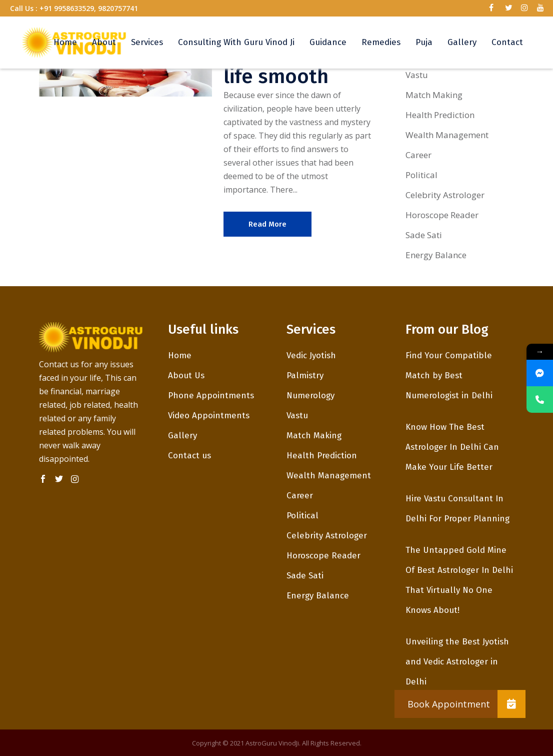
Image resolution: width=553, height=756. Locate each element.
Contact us (189, 456)
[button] (511, 704)
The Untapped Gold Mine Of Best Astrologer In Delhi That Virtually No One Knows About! (459, 580)
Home (180, 355)
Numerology (310, 396)
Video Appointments (209, 416)
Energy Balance (436, 255)
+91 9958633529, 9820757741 (89, 8)
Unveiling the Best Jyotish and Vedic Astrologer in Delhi (457, 662)
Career (418, 155)
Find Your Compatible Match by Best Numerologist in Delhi (449, 375)
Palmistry (305, 375)
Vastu (417, 75)
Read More (267, 224)
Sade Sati (424, 235)
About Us (186, 375)
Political (421, 175)
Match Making (434, 95)
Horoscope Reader (442, 215)
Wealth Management (447, 135)
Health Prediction (440, 115)
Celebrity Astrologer (445, 195)
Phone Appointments (211, 396)
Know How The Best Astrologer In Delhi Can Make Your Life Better (452, 447)
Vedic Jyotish (311, 355)
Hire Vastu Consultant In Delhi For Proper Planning (457, 509)
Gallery (182, 436)
